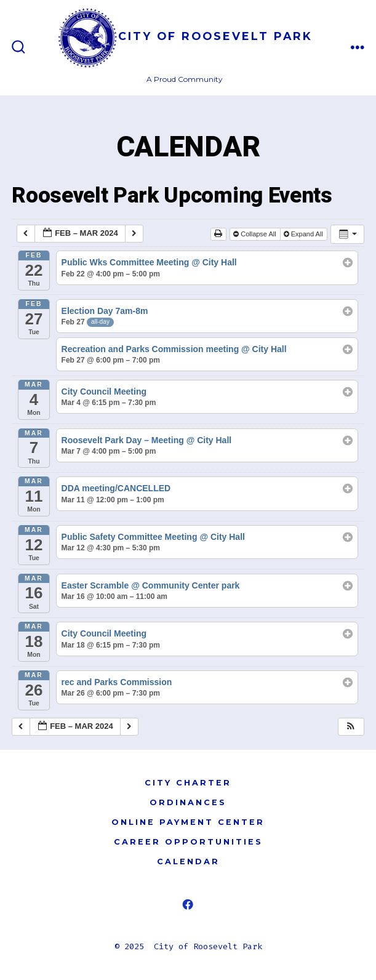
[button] (351, 727)
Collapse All (256, 234)
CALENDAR (188, 862)
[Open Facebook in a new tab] (188, 904)
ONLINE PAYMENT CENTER (188, 822)
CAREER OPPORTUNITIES (188, 842)
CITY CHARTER (188, 783)
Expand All (304, 234)
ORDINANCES (188, 802)
